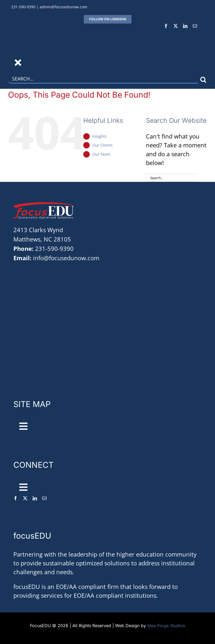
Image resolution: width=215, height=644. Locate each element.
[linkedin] (185, 26)
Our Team (101, 154)
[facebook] (166, 26)
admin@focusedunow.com (63, 7)
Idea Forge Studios (166, 626)
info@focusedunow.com (66, 258)
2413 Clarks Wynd (38, 230)
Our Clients (103, 145)
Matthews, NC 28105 (42, 239)
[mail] (195, 26)
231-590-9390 (23, 7)
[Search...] (103, 80)
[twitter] (176, 26)
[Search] (203, 80)
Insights (99, 136)
